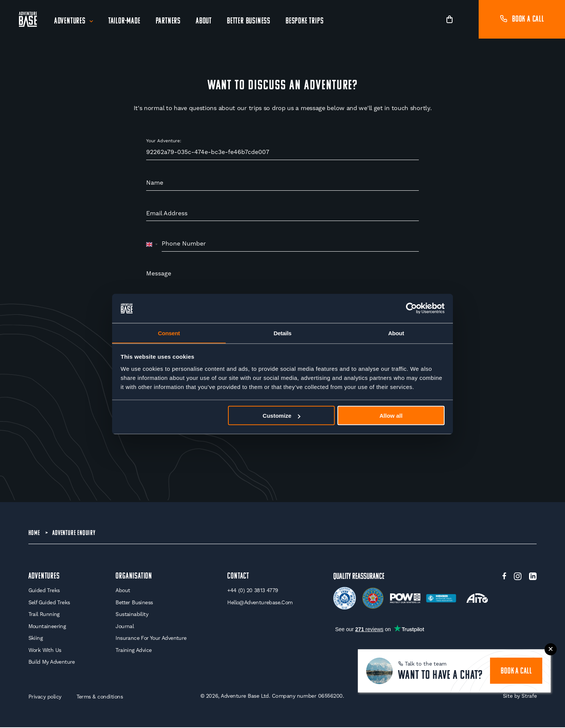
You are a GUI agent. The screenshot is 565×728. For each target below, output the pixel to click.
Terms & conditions (101, 697)
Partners (168, 21)
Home (34, 533)
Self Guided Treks (49, 603)
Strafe (529, 697)
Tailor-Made (124, 21)
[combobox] (152, 244)
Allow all (391, 416)
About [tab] (396, 333)
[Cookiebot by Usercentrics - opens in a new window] (411, 308)
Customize (282, 416)
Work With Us (45, 650)
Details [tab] (282, 333)
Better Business (249, 21)
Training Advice (133, 650)
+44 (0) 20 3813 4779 (253, 591)
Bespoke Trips (304, 21)
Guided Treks (44, 591)
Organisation (133, 577)
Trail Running (44, 615)
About (204, 21)
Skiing (36, 639)
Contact (238, 577)
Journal (124, 627)
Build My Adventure (52, 663)
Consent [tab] (169, 333)
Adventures (70, 21)
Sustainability (131, 615)
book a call (516, 671)
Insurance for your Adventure (151, 639)
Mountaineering (48, 627)
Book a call (522, 19)
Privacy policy (45, 697)
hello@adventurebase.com (260, 603)
